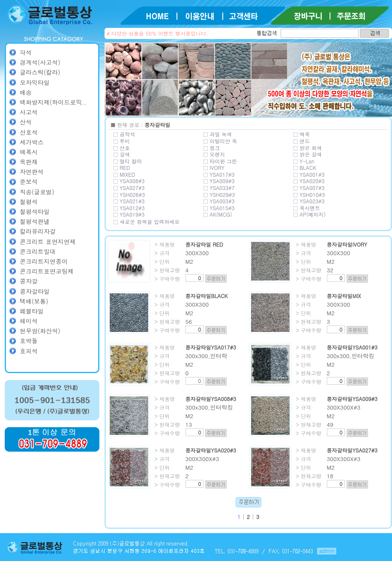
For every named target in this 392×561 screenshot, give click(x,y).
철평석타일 (35, 211)
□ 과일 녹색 (218, 134)
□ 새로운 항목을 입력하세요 (147, 222)
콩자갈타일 (35, 291)
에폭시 (29, 152)
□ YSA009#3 (219, 181)
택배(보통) (34, 301)
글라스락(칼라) (40, 72)
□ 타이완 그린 (220, 161)
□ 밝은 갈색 (308, 154)
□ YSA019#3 (129, 214)
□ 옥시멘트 (307, 208)
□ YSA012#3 (129, 208)
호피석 (29, 351)
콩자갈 (29, 281)
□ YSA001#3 (309, 174)
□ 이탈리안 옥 (220, 141)
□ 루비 (122, 141)
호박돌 (29, 341)
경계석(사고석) (40, 62)
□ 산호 (122, 148)
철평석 (29, 202)
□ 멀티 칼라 (128, 161)
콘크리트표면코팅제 (47, 271)
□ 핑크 (212, 148)
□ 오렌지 (214, 154)
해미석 (29, 321)
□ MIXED (124, 174)
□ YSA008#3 (129, 181)
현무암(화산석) (40, 331)
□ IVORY (214, 167)
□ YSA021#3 (129, 201)
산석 (26, 122)
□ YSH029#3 (219, 195)
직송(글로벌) (37, 192)
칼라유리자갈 (38, 231)
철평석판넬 (35, 221)
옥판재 (29, 162)
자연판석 (32, 172)
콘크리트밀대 (38, 251)
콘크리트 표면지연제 (48, 241)
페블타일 (32, 311)
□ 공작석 (124, 134)
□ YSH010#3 (309, 195)
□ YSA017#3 (219, 174)
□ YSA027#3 (129, 188)
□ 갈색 (122, 154)
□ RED (122, 167)
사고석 (29, 112)
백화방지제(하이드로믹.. (53, 102)
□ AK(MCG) (218, 214)
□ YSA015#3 (219, 208)
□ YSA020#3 (309, 181)
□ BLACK (305, 167)
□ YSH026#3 (129, 195)
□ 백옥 (302, 134)
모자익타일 (35, 82)
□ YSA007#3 (309, 188)
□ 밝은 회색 (308, 148)
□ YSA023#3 (309, 201)
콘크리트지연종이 (44, 261)
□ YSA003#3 (219, 201)
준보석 (29, 181)
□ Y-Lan (304, 161)
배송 (26, 92)
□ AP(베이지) (310, 214)
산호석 (29, 132)
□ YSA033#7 (219, 188)
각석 (26, 52)
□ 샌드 (302, 141)
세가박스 (32, 142)
